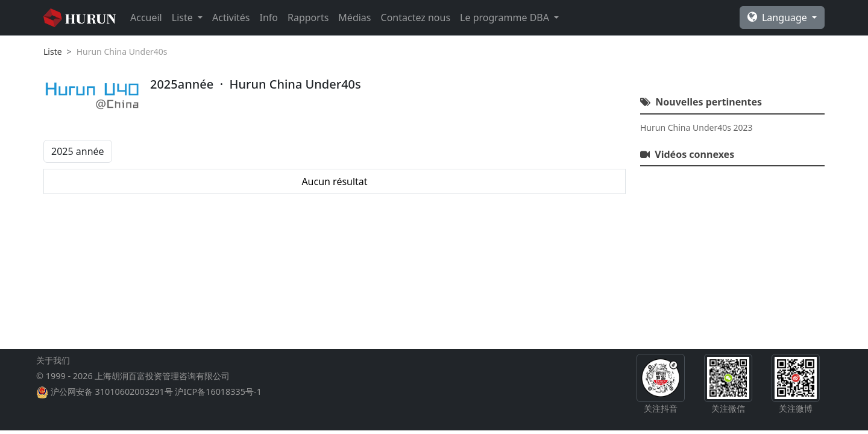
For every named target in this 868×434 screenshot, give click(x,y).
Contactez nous (416, 17)
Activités (231, 17)
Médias (354, 17)
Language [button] (778, 17)
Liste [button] (184, 17)
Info (269, 17)
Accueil (146, 17)
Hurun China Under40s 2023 (697, 127)
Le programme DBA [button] (506, 17)
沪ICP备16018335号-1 (218, 392)
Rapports (308, 17)
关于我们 (53, 360)
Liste (53, 52)
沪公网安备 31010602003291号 (112, 392)
